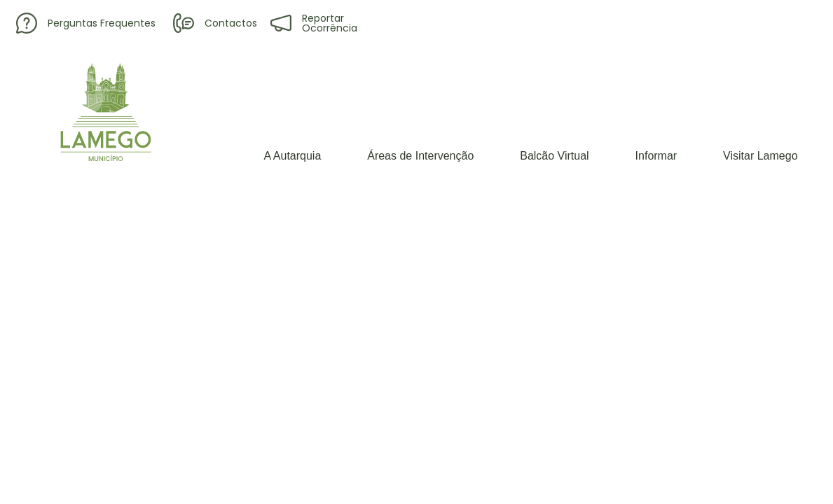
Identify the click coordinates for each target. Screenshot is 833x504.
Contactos (215, 23)
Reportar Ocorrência (314, 23)
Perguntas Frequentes (86, 23)
